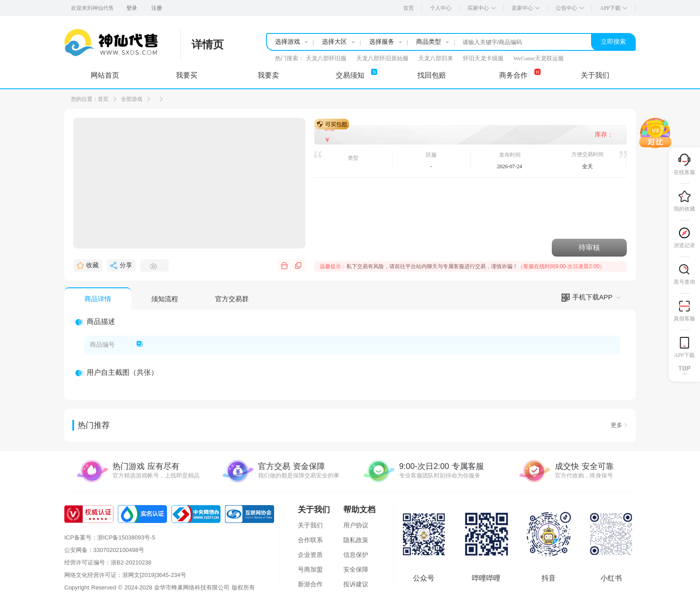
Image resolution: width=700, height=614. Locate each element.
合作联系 (310, 540)
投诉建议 (356, 584)
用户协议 (356, 525)
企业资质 (310, 555)
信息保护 (356, 555)
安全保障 (356, 569)
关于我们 (310, 525)
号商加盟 (310, 569)
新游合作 (310, 584)
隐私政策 (356, 540)
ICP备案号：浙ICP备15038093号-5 (110, 537)
